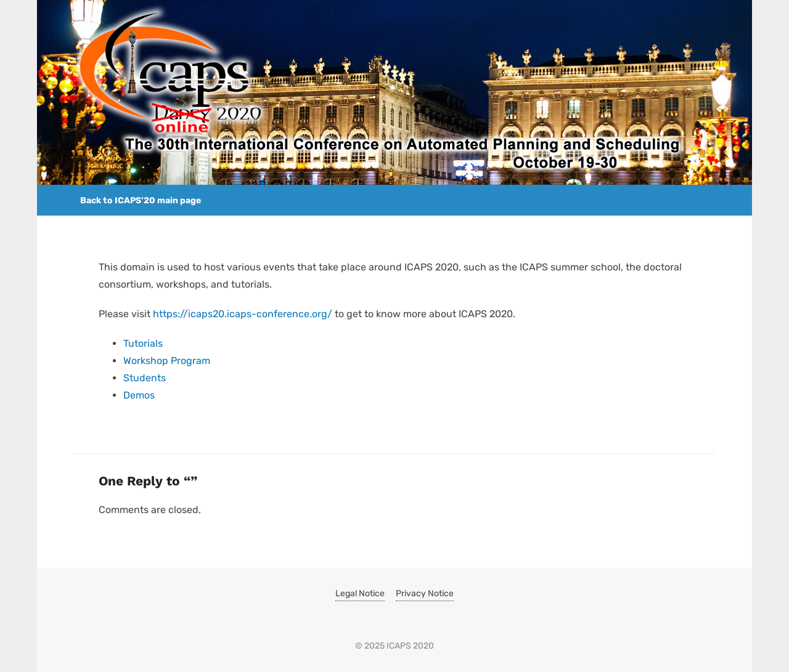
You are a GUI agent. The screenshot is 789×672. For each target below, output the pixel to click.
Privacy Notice (425, 593)
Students (145, 378)
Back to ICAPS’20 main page (141, 200)
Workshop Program (167, 361)
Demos (139, 395)
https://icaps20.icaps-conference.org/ (243, 314)
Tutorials (143, 343)
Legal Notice (360, 593)
